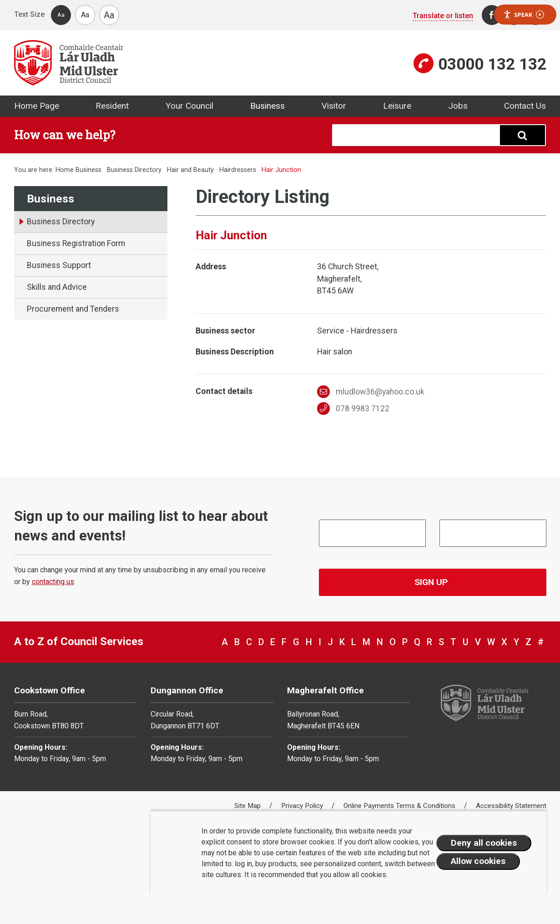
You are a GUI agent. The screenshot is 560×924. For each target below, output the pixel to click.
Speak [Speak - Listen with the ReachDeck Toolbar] (524, 15)
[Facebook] (492, 15)
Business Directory (134, 170)
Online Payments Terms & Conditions (400, 806)
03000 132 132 (492, 64)
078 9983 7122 (353, 409)
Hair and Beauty (190, 170)
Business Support (59, 265)
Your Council (189, 106)
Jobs (458, 106)
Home (65, 170)
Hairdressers (238, 170)
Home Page (37, 106)
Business (267, 106)
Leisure (397, 106)
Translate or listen (443, 16)
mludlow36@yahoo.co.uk (371, 392)
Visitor (334, 106)
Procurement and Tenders (73, 309)
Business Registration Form (76, 243)
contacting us (53, 582)
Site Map (248, 806)
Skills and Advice (57, 287)
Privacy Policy (303, 806)
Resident (112, 106)
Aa (61, 15)
